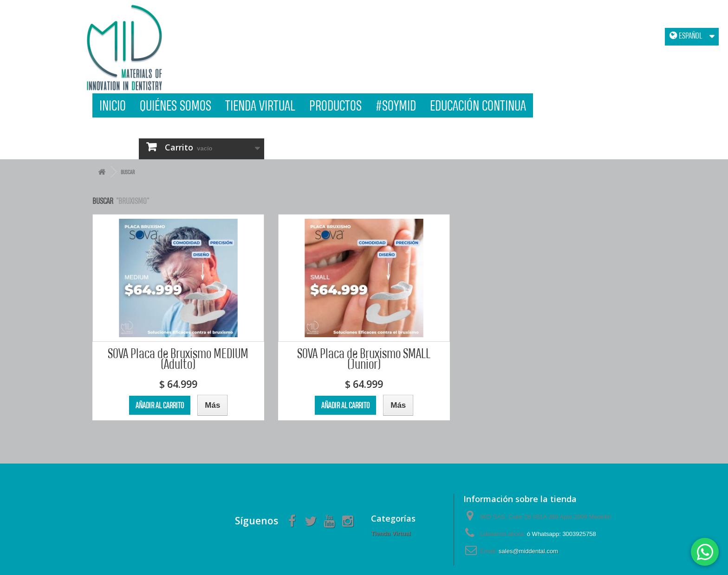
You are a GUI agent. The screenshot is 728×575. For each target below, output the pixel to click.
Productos (335, 105)
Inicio (113, 105)
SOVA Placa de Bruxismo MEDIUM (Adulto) (178, 359)
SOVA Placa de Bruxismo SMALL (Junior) (364, 359)
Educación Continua (478, 105)
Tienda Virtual (260, 105)
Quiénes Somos (175, 105)
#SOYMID (396, 105)
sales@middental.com (528, 551)
